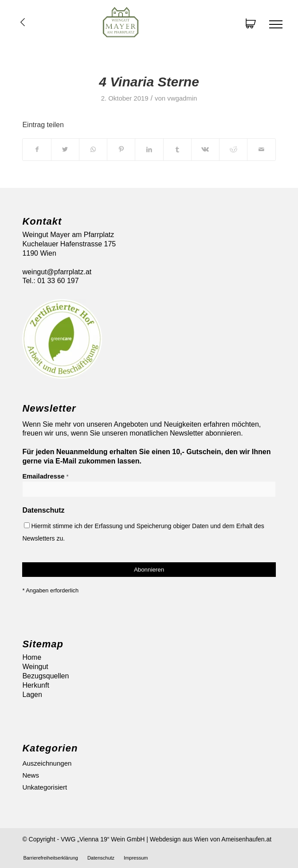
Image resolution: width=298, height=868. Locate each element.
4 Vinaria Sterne (149, 82)
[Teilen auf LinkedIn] (149, 149)
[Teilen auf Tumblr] (177, 149)
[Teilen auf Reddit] (233, 149)
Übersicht (23, 22)
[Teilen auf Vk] (205, 149)
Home (32, 657)
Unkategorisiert (45, 787)
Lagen (32, 695)
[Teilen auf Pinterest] (121, 149)
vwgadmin (182, 98)
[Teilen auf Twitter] (65, 149)
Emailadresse (45, 476)
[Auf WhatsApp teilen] (93, 149)
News (31, 775)
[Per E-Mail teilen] (261, 149)
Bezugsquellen (45, 676)
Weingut (35, 667)
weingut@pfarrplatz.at (57, 272)
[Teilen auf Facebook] (37, 149)
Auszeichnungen (47, 763)
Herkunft (35, 685)
